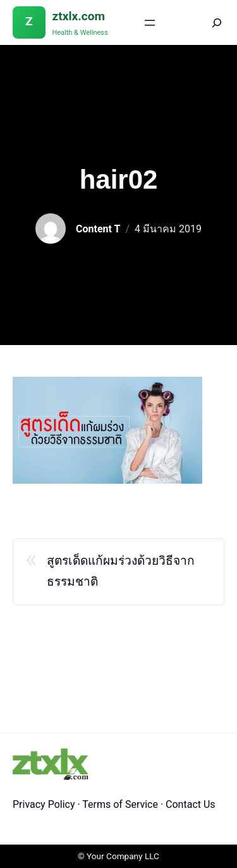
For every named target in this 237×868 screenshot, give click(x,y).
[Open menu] (150, 23)
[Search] (208, 22)
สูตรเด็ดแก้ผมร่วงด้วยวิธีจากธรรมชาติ (121, 571)
